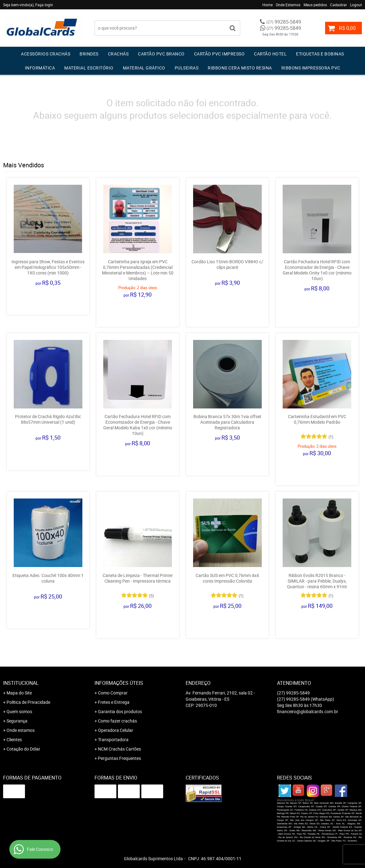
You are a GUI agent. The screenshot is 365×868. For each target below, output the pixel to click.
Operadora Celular (116, 730)
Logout (356, 5)
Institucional (21, 683)
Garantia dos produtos (120, 711)
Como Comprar (113, 693)
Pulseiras (187, 68)
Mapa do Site (19, 693)
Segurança (17, 721)
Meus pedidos (315, 5)
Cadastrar (338, 5)
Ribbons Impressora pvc (311, 68)
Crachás (118, 54)
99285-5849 (284, 22)
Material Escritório (89, 68)
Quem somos (19, 711)
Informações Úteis (119, 683)
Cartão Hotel (270, 54)
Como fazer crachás (117, 721)
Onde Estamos (288, 5)
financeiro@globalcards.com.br (308, 711)
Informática (40, 68)
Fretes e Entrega (114, 702)
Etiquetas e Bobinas (320, 54)
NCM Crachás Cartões (119, 749)
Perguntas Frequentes (119, 758)
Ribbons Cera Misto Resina (240, 68)
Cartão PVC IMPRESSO (219, 54)
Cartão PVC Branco (161, 54)
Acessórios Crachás (46, 54)
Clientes (14, 739)
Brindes (89, 54)
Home (268, 5)
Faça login (44, 5)
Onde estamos (21, 730)
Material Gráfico (144, 68)
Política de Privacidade (28, 702)
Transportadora (113, 739)
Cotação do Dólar (23, 749)
